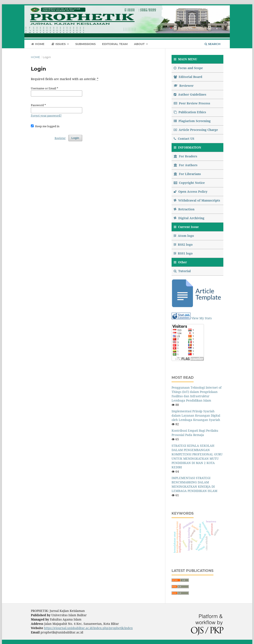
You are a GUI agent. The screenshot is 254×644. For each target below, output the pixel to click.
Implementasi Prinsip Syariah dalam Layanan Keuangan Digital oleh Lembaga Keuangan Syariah (196, 415)
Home (38, 44)
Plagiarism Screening (192, 121)
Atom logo (184, 236)
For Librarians (187, 174)
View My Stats (202, 318)
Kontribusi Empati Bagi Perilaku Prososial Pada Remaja (195, 433)
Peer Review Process (192, 103)
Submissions (85, 44)
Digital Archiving (189, 218)
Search (213, 44)
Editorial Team (115, 44)
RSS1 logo (184, 253)
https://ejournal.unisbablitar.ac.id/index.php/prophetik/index (88, 628)
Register (204, 8)
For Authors (186, 165)
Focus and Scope (188, 68)
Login (219, 8)
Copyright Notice (189, 183)
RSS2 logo (184, 244)
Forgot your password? (46, 115)
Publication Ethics (190, 112)
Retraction (184, 209)
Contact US (184, 139)
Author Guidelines (190, 94)
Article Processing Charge (196, 130)
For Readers (185, 156)
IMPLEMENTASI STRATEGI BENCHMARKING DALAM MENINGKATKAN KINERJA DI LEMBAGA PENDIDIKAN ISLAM (194, 484)
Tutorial (183, 271)
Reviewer (184, 86)
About (140, 44)
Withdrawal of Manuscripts (197, 200)
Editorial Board (188, 77)
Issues (59, 44)
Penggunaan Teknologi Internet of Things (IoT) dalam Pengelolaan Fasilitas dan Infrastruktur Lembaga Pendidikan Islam (196, 394)
